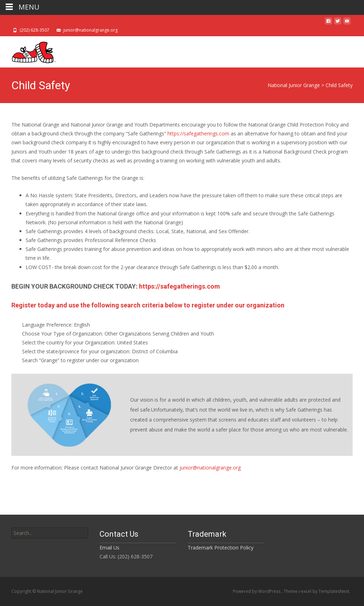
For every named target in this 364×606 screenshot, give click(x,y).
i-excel (306, 591)
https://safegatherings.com (198, 133)
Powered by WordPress (257, 591)
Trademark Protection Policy (221, 548)
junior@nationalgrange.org (210, 468)
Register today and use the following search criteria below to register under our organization (148, 305)
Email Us (109, 548)
